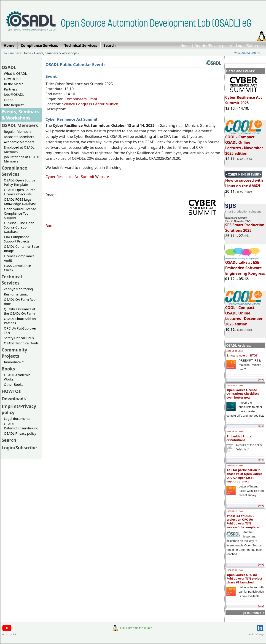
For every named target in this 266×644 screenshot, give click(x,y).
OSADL (9, 67)
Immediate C (14, 362)
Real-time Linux (16, 294)
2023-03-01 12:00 (235, 432)
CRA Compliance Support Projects (17, 239)
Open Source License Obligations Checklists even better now (243, 394)
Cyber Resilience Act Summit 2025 (244, 98)
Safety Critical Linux (19, 338)
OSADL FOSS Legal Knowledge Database (20, 202)
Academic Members (19, 142)
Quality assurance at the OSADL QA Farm (20, 311)
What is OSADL (15, 73)
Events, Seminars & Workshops (56, 53)
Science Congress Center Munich (90, 104)
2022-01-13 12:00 (235, 511)
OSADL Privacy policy (20, 433)
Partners (11, 89)
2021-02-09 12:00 (235, 570)
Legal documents (17, 419)
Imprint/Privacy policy (213, 46)
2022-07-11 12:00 (235, 466)
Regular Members (18, 132)
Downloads (14, 399)
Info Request (14, 105)
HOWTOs (11, 391)
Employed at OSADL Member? (19, 149)
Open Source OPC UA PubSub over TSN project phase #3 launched (244, 579)
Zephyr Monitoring (18, 289)
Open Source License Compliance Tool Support (20, 213)
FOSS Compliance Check (17, 268)
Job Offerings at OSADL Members (22, 159)
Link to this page (256, 634)
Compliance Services (14, 171)
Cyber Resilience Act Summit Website (77, 177)
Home (185, 46)
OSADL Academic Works (17, 377)
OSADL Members (20, 125)
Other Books (13, 385)
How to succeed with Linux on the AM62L (244, 181)
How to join (13, 79)
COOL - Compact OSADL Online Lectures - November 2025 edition (244, 143)
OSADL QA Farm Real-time (21, 302)
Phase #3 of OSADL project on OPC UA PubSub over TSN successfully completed (243, 522)
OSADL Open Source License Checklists (20, 192)
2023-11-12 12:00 (235, 385)
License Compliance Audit (19, 258)
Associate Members (19, 137)
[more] (261, 380)
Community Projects (14, 353)
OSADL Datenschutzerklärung (21, 426)
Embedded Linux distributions (239, 438)
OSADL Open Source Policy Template (20, 182)
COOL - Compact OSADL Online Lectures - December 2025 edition (244, 314)
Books (8, 369)
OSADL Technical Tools (21, 343)
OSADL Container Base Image (21, 249)
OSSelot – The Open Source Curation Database (19, 227)
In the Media (14, 84)
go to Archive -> (254, 613)
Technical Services (12, 280)
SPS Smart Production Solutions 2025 (245, 226)
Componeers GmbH (82, 99)
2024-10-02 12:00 (235, 351)
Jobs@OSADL (14, 94)
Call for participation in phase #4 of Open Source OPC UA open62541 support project (244, 476)
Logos (9, 100)
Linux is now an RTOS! (243, 355)
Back (50, 226)
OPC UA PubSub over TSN (20, 330)
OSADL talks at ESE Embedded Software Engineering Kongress (245, 266)
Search (9, 440)
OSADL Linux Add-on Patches (20, 321)
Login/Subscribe (250, 46)
